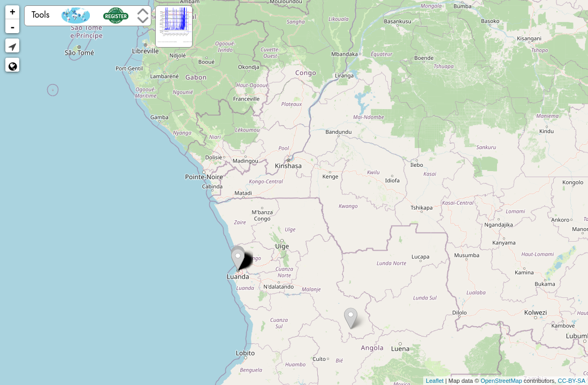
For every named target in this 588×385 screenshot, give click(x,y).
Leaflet (435, 381)
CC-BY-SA (571, 381)
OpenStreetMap (501, 381)
